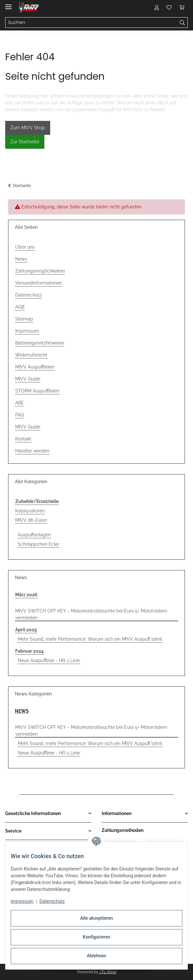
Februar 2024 (29, 651)
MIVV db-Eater (31, 520)
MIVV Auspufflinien (35, 367)
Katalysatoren (30, 511)
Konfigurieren (96, 937)
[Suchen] (182, 23)
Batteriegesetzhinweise (40, 343)
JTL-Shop (108, 972)
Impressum (22, 901)
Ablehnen (96, 956)
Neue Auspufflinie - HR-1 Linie (49, 660)
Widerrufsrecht (31, 355)
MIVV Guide (28, 379)
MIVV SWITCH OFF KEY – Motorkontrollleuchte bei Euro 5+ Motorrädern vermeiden (91, 614)
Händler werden (32, 451)
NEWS (22, 711)
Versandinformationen (39, 283)
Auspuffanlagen (34, 535)
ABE (20, 403)
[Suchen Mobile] (91, 23)
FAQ (19, 415)
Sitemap (24, 319)
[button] (157, 7)
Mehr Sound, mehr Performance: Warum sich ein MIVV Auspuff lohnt (90, 639)
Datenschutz (52, 901)
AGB (20, 307)
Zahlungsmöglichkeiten (40, 271)
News (21, 259)
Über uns (25, 247)
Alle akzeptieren (96, 918)
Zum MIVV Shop (28, 128)
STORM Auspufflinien (37, 391)
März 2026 (26, 595)
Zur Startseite (25, 142)
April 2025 (26, 630)
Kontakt (23, 439)
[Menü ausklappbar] (8, 4)
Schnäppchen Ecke (38, 544)
